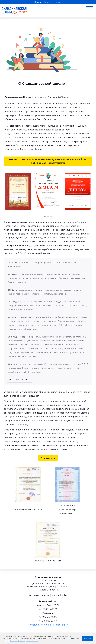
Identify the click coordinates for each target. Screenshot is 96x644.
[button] (45, 217)
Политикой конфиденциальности (24, 641)
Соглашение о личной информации (48, 625)
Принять (88, 639)
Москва (38, 2)
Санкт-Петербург (53, 2)
